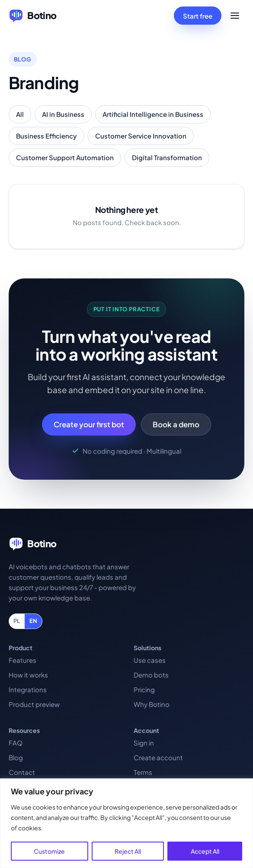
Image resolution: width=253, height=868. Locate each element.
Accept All (205, 851)
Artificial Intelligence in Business (153, 114)
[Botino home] (33, 16)
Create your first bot (89, 425)
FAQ (16, 743)
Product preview (34, 704)
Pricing (144, 689)
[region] (126, 823)
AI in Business (63, 114)
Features (22, 660)
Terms (143, 772)
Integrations (28, 689)
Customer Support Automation (65, 157)
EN (34, 621)
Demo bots (151, 675)
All (20, 114)
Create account (158, 757)
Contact (22, 772)
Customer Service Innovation (141, 136)
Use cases (150, 660)
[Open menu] (235, 16)
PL (17, 621)
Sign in (144, 743)
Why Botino (152, 704)
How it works (28, 675)
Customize (49, 851)
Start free (198, 16)
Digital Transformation (167, 157)
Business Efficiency (46, 136)
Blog (16, 757)
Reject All (128, 851)
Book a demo (176, 425)
